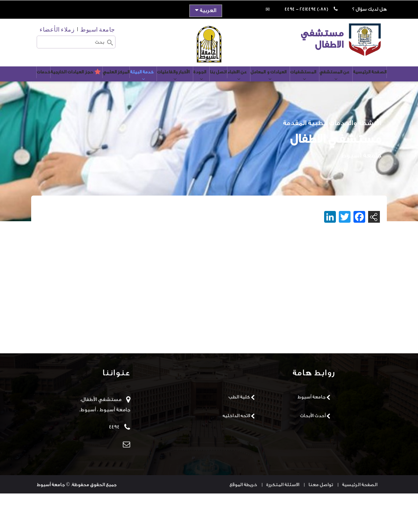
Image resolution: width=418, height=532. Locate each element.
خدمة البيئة (91, 83)
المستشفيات (281, 83)
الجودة (160, 83)
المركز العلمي (59, 80)
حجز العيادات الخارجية (217, 107)
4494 (114, 466)
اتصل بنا (180, 80)
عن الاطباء (203, 83)
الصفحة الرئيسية (355, 80)
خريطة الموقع (243, 523)
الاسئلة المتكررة (283, 523)
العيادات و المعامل (240, 83)
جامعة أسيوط (311, 435)
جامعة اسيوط (98, 29)
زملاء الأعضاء (57, 29)
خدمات (179, 107)
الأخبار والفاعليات (129, 83)
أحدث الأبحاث (313, 454)
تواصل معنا (321, 523)
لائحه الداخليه (236, 454)
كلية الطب (239, 435)
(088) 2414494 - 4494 (306, 9)
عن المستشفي (317, 83)
